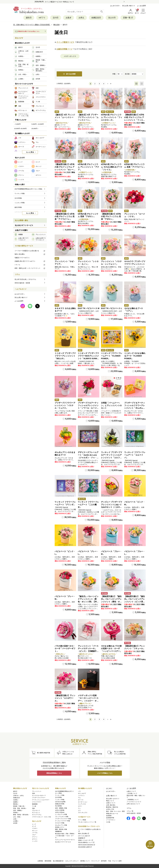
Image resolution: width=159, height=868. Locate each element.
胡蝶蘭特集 (58, 831)
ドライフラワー (37, 802)
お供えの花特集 (60, 810)
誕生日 (29, 18)
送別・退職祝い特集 (61, 808)
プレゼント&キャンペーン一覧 (87, 822)
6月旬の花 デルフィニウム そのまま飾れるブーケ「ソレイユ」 (112, 167)
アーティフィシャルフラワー (41, 800)
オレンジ (35, 831)
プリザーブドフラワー (39, 798)
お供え (81, 18)
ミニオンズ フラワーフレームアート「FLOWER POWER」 (112, 356)
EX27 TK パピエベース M (89, 308)
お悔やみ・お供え (19, 796)
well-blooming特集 (60, 802)
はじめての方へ (115, 6)
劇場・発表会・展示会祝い (21, 815)
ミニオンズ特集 (60, 800)
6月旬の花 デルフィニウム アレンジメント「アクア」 (88, 167)
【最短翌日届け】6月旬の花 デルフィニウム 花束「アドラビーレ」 (65, 217)
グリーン (35, 837)
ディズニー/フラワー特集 (63, 821)
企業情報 (40, 861)
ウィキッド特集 (60, 795)
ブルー (34, 835)
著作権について (85, 861)
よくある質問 (141, 6)
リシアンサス (82, 804)
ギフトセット (36, 813)
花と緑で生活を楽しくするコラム (25, 279)
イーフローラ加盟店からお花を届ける (30, 251)
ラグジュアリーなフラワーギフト (65, 840)
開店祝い (16, 804)
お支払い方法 (110, 809)
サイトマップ (95, 861)
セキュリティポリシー (72, 861)
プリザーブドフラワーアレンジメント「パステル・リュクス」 (65, 405)
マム (79, 798)
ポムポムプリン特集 (61, 825)
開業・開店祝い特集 (61, 829)
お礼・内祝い (17, 817)
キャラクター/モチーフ (39, 796)
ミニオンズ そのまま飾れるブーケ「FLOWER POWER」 (135, 356)
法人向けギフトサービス (24, 225)
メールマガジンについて (134, 802)
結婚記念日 (96, 18)
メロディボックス (70, 56)
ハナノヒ (30, 265)
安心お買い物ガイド (129, 6)
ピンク (34, 826)
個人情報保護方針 (58, 861)
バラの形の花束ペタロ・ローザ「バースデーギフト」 (65, 649)
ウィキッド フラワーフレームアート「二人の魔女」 (88, 505)
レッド (34, 824)
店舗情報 (82, 838)
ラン (79, 808)
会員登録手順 (110, 818)
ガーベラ (81, 800)
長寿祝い (16, 813)
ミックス (35, 841)
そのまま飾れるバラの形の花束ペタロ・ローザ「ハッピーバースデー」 (111, 649)
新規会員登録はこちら (54, 773)
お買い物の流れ (111, 805)
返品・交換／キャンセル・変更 (115, 811)
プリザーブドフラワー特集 (63, 819)
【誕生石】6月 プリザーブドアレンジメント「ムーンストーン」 (88, 117)
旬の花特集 (58, 806)
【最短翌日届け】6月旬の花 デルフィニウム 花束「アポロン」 (111, 217)
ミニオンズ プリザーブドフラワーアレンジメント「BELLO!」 (65, 356)
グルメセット (36, 810)
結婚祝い (16, 802)
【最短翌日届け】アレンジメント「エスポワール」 (65, 698)
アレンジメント (37, 791)
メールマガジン (111, 820)
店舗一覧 (128, 18)
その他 (108, 822)
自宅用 (15, 823)
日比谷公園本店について (86, 842)
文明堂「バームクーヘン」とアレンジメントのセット (111, 405)
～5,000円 (17, 124)
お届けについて (111, 803)
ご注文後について (132, 793)
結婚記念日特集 (60, 804)
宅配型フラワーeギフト (22, 258)
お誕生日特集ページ (64, 49)
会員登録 (109, 816)
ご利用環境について (133, 800)
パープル (35, 833)
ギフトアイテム (37, 815)
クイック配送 (82, 820)
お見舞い (16, 821)
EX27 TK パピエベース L (112, 308)
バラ (79, 791)
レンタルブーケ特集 (61, 814)
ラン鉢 (34, 806)
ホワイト (35, 839)
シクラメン (81, 796)
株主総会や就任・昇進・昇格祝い (65, 834)
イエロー (35, 828)
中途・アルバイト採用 (115, 861)
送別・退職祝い (18, 810)
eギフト (42, 18)
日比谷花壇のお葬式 (85, 847)
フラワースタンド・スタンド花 (41, 817)
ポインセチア (82, 793)
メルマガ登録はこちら (105, 773)
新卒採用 (104, 861)
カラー (80, 806)
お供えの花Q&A (60, 812)
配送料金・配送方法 (112, 807)
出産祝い (16, 800)
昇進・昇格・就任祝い (20, 808)
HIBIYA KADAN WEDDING (87, 845)
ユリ (79, 810)
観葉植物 (35, 804)
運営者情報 (48, 861)
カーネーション (83, 802)
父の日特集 (58, 797)
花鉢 (33, 808)
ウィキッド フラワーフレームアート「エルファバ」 (135, 455)
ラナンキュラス (83, 813)
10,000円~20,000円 (20, 129)
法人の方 (112, 18)
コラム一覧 (130, 811)
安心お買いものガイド (113, 799)
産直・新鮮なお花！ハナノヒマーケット (30, 268)
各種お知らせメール (112, 814)
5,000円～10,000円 (38, 124)
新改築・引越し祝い (19, 806)
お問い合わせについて (133, 804)
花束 (33, 793)
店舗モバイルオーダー (86, 840)
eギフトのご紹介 (84, 836)
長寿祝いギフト (60, 827)
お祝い (15, 819)
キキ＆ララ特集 (60, 823)
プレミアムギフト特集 (62, 817)
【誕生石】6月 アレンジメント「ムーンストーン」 (65, 117)
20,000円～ (35, 129)
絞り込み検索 (69, 74)
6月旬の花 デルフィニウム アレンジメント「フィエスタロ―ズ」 (112, 117)
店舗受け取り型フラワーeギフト (30, 261)
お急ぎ (69, 18)
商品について (110, 801)
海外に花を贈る (30, 254)
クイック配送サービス (65, 42)
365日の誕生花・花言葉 (22, 283)
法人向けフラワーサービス (63, 842)
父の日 (56, 18)
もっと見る (30, 152)
